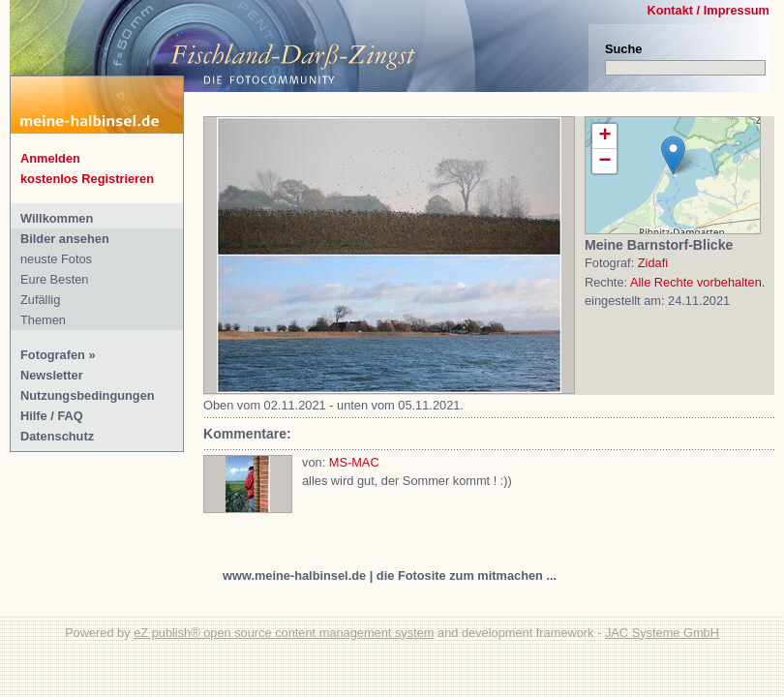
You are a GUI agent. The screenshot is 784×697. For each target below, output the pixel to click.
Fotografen (53, 355)
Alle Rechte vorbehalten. (697, 282)
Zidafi (653, 263)
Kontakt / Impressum (708, 10)
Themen (43, 320)
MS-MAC (354, 462)
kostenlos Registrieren (87, 179)
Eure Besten (54, 279)
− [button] (604, 161)
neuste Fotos (56, 259)
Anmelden (50, 158)
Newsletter (52, 375)
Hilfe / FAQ (52, 416)
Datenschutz (57, 436)
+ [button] (604, 136)
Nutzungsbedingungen (88, 395)
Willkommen (57, 218)
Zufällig (40, 300)
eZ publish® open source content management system (284, 633)
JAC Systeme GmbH (662, 633)
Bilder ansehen (65, 239)
